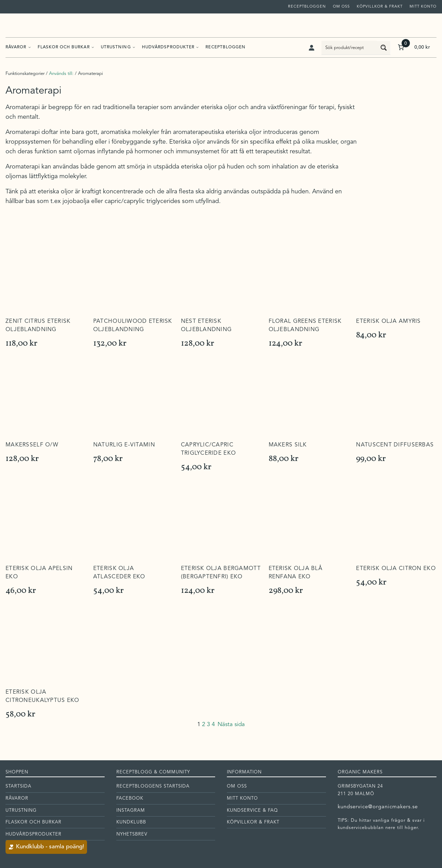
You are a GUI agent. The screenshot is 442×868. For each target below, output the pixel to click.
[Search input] (349, 48)
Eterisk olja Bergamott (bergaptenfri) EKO (221, 573)
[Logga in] (311, 47)
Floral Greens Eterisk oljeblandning (305, 326)
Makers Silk (288, 445)
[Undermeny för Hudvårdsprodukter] (197, 47)
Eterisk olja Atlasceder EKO (119, 573)
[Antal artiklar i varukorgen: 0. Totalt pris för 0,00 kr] (413, 47)
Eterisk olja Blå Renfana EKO (296, 573)
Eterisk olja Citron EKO (396, 569)
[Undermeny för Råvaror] (30, 47)
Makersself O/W (32, 445)
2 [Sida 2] (204, 725)
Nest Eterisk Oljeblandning (206, 326)
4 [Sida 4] (213, 725)
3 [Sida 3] (208, 725)
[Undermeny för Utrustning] (134, 47)
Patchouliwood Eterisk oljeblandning (133, 326)
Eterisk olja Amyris (388, 321)
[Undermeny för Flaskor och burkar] (93, 47)
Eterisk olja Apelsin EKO (39, 573)
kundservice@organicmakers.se (378, 807)
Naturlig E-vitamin (124, 445)
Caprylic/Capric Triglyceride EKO (208, 449)
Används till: (61, 74)
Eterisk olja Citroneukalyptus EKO (42, 696)
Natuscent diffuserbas (395, 445)
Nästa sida (231, 725)
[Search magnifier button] (384, 48)
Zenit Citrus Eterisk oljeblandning (38, 326)
